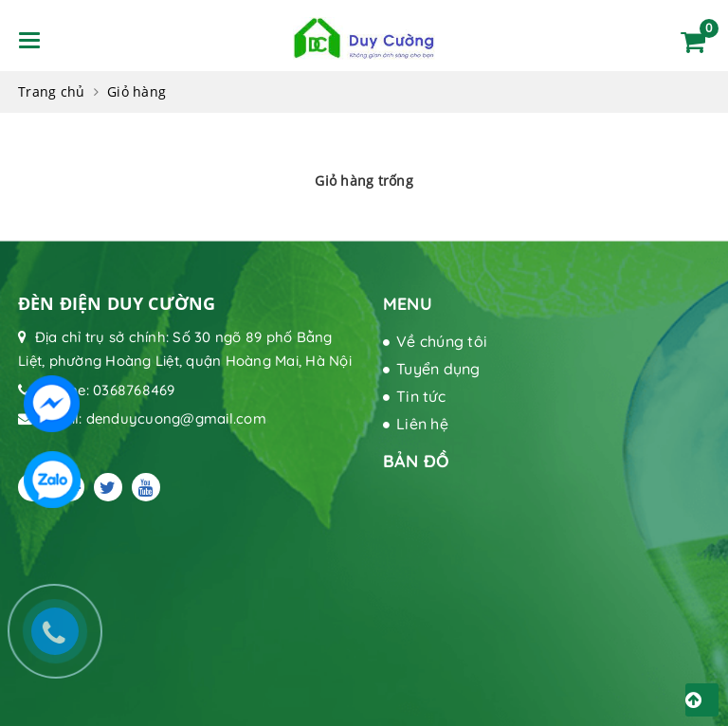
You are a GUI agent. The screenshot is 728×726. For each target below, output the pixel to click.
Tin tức (421, 396)
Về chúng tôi (442, 341)
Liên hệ (422, 424)
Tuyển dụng (438, 369)
